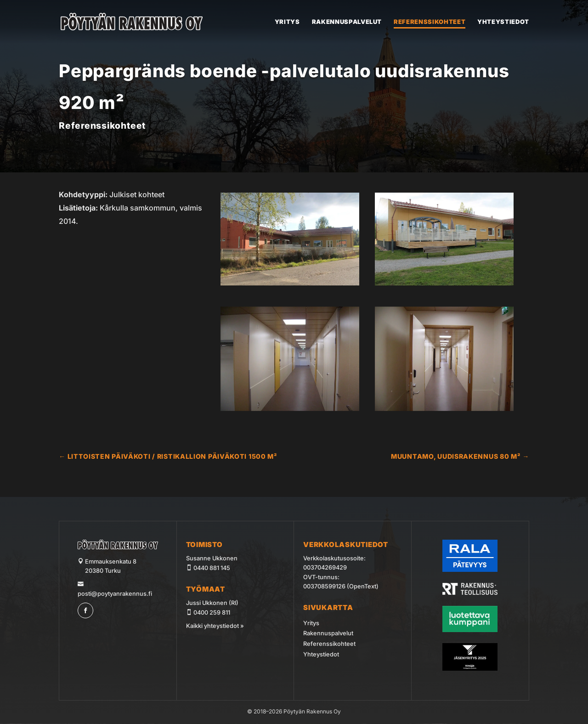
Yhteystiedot (503, 22)
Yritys (287, 22)
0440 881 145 (212, 568)
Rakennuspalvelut (347, 22)
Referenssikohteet (430, 22)
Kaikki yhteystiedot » (215, 626)
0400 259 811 (212, 613)
